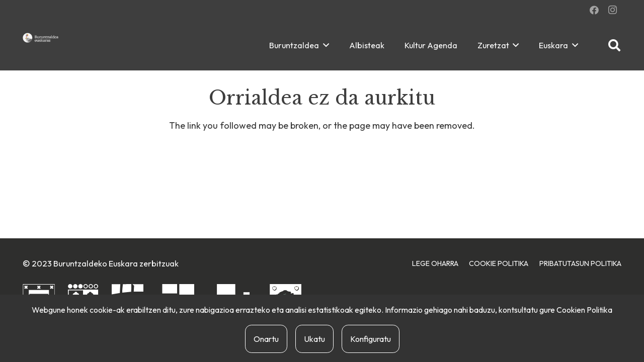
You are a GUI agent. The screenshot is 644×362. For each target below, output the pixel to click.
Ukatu (314, 339)
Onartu (266, 339)
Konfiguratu (371, 339)
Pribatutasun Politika (580, 263)
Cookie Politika (499, 263)
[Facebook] (594, 10)
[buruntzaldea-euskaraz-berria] (41, 38)
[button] (324, 45)
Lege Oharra (435, 263)
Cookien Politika (584, 310)
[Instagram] (612, 10)
